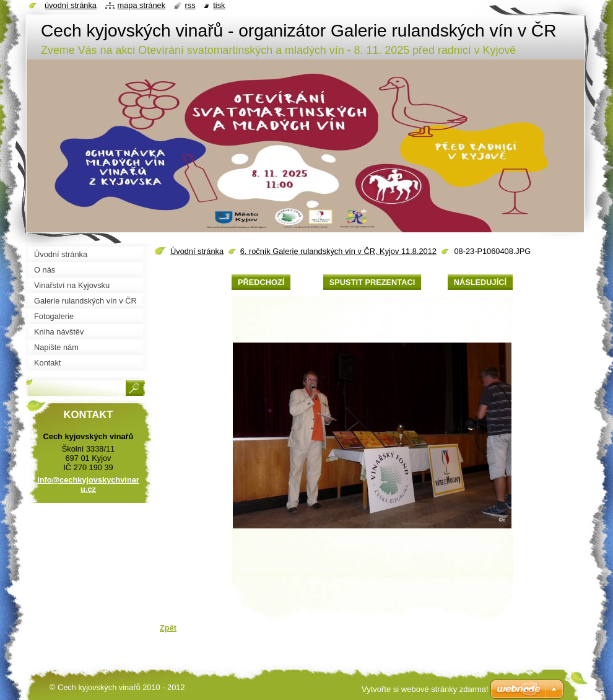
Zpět (168, 628)
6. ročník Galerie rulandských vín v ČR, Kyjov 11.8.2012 (338, 251)
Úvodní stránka (197, 251)
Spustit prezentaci (372, 282)
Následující (480, 282)
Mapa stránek (142, 5)
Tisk (219, 5)
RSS (190, 5)
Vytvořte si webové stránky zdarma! (425, 689)
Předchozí (261, 282)
